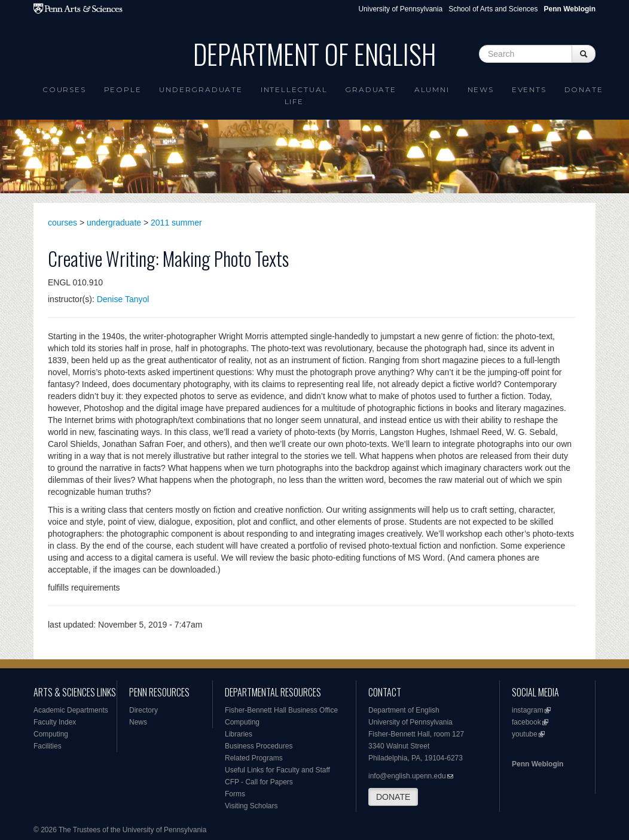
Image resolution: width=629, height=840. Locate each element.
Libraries (239, 734)
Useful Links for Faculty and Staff (277, 770)
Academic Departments (71, 710)
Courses (64, 89)
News (481, 89)
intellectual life (294, 95)
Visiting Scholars (251, 806)
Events (529, 89)
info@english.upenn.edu (407, 776)
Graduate (370, 89)
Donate (584, 89)
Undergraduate (201, 89)
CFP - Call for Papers (259, 782)
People (123, 89)
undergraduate (114, 223)
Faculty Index (55, 722)
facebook (526, 722)
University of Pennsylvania (400, 9)
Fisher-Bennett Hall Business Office (281, 710)
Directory (143, 710)
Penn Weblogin (538, 764)
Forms (235, 794)
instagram (528, 710)
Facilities (48, 746)
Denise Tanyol (123, 299)
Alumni (432, 89)
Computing (51, 734)
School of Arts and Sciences (493, 9)
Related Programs (254, 758)
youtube (525, 734)
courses (62, 223)
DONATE (393, 797)
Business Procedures (259, 746)
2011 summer (176, 223)
